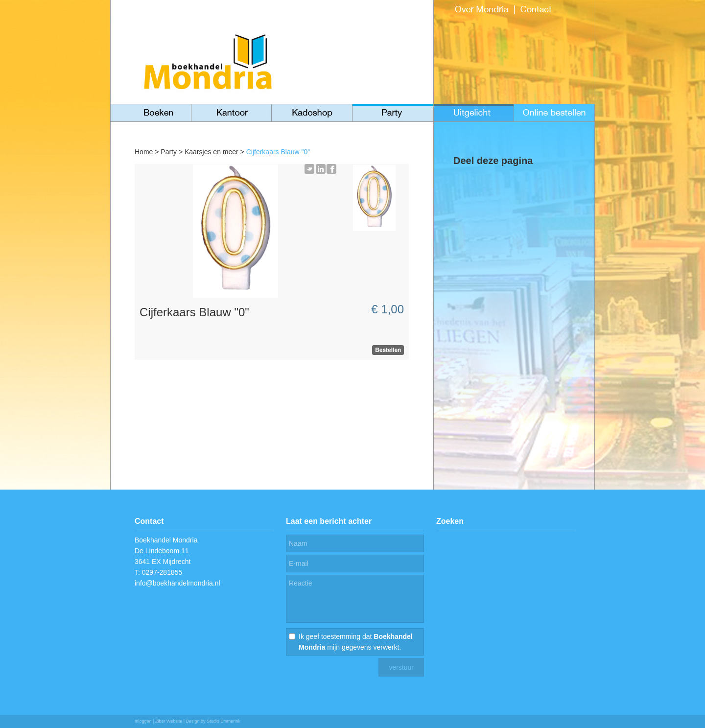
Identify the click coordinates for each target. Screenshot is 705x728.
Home (144, 152)
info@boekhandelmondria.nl (177, 583)
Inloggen (143, 721)
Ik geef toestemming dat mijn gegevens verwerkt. (356, 642)
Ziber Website (169, 721)
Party (169, 152)
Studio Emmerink (223, 721)
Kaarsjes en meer (211, 152)
